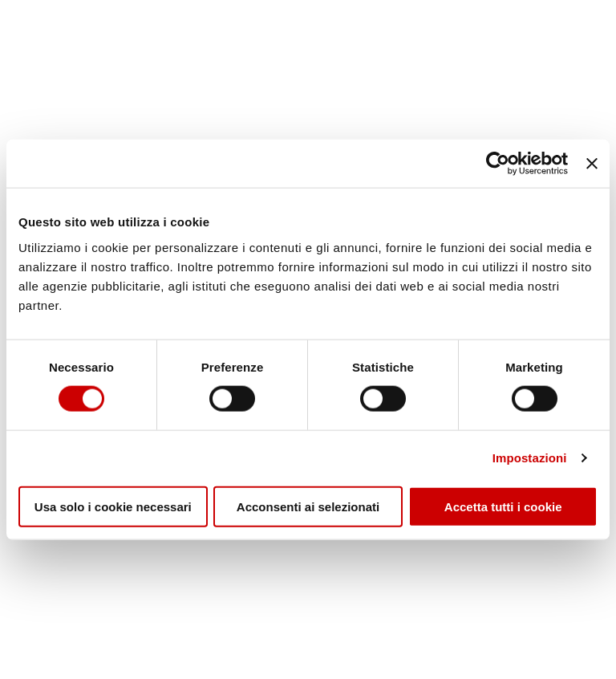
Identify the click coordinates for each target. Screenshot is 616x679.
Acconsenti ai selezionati (308, 506)
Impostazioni (530, 458)
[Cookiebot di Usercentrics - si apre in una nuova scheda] (498, 164)
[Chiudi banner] (592, 164)
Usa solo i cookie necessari (113, 506)
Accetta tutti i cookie (503, 506)
